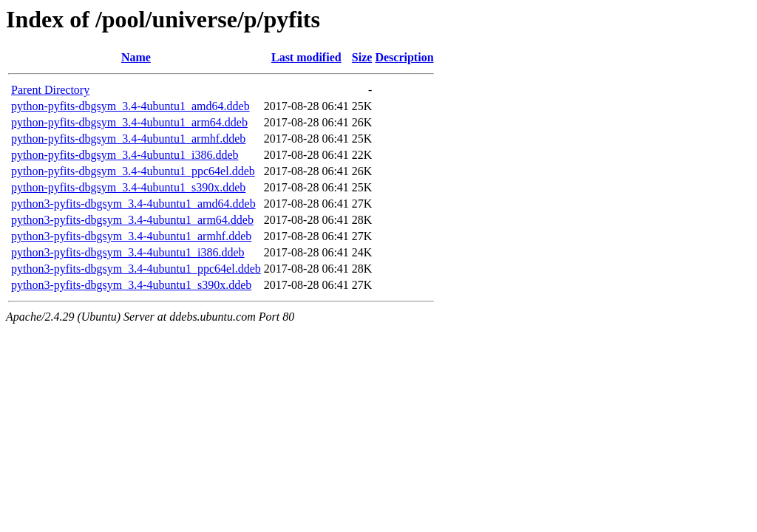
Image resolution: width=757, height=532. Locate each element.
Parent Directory (50, 90)
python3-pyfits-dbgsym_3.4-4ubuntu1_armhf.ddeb (131, 236)
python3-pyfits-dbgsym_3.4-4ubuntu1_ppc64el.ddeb (136, 269)
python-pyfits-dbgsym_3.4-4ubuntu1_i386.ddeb (125, 155)
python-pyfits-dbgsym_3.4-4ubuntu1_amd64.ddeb (130, 106)
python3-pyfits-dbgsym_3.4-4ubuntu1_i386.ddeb (128, 252)
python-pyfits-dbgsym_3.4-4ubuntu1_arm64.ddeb (129, 122)
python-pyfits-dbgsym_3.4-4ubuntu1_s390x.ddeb (128, 187)
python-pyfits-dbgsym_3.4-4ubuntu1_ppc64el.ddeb (133, 171)
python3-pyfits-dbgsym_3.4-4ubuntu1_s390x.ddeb (131, 285)
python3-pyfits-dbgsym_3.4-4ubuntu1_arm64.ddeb (132, 220)
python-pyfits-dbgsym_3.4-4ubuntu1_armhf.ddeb (128, 139)
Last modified (306, 57)
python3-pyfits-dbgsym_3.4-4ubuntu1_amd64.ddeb (133, 204)
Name (136, 57)
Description (404, 57)
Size (362, 57)
